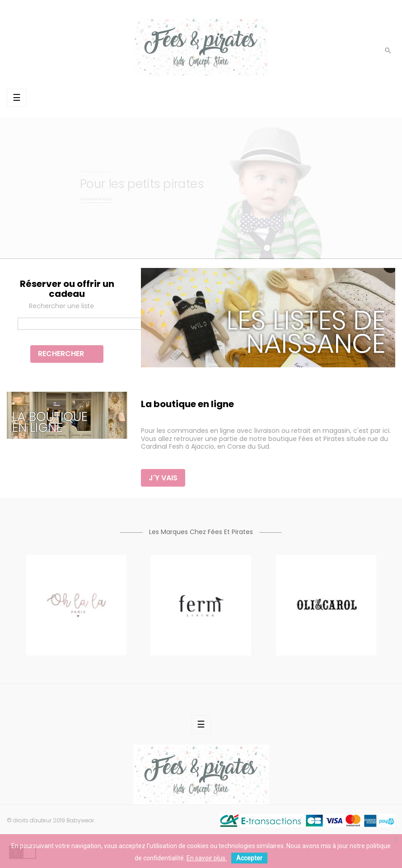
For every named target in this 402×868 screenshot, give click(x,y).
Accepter (249, 858)
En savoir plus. (207, 858)
